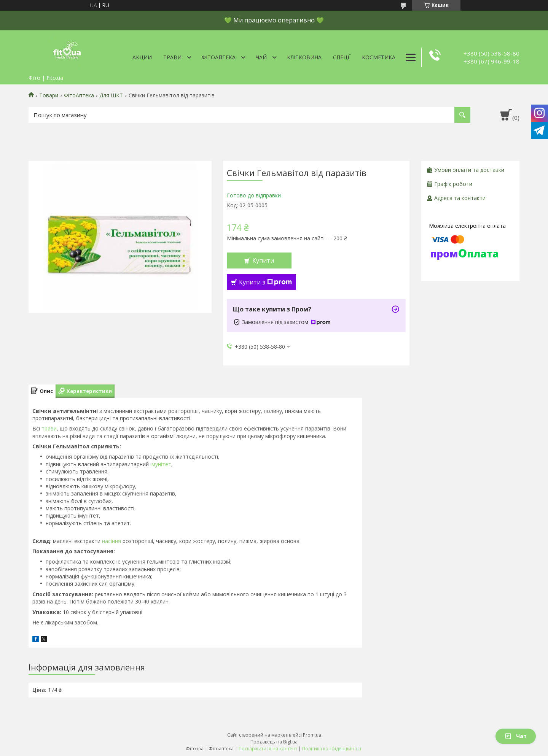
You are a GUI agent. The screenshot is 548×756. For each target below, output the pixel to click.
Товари (49, 95)
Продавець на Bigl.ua (274, 742)
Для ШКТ (111, 95)
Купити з (265, 282)
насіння (112, 541)
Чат (516, 736)
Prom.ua (312, 735)
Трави (172, 57)
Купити (263, 260)
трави (49, 428)
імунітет (161, 464)
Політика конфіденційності (332, 749)
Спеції (342, 57)
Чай (261, 57)
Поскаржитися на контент (268, 749)
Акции (142, 57)
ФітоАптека (219, 57)
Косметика (379, 57)
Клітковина (304, 57)
